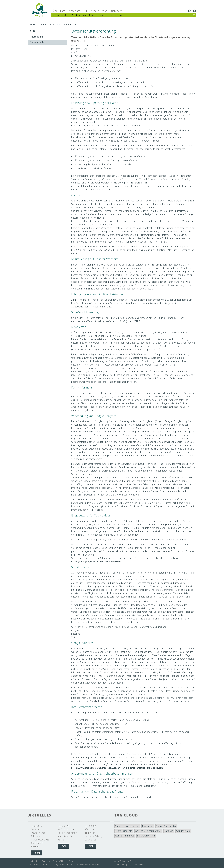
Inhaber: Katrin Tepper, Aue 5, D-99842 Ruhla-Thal (51, 861)
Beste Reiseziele (124, 831)
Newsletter (148, 826)
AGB (32, 31)
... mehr (36, 853)
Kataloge (169, 831)
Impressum (36, 37)
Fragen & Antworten (166, 826)
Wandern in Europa (125, 836)
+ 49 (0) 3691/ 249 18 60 (62, 865)
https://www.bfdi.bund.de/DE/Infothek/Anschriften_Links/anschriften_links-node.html (117, 768)
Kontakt (58, 25)
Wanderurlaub (183, 831)
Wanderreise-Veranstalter (148, 831)
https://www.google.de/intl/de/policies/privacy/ (97, 562)
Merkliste (103, 15)
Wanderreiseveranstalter (83, 15)
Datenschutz (37, 42)
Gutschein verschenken (127, 826)
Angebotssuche (60, 15)
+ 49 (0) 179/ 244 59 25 (39, 865)
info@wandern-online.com (87, 865)
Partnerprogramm (146, 836)
